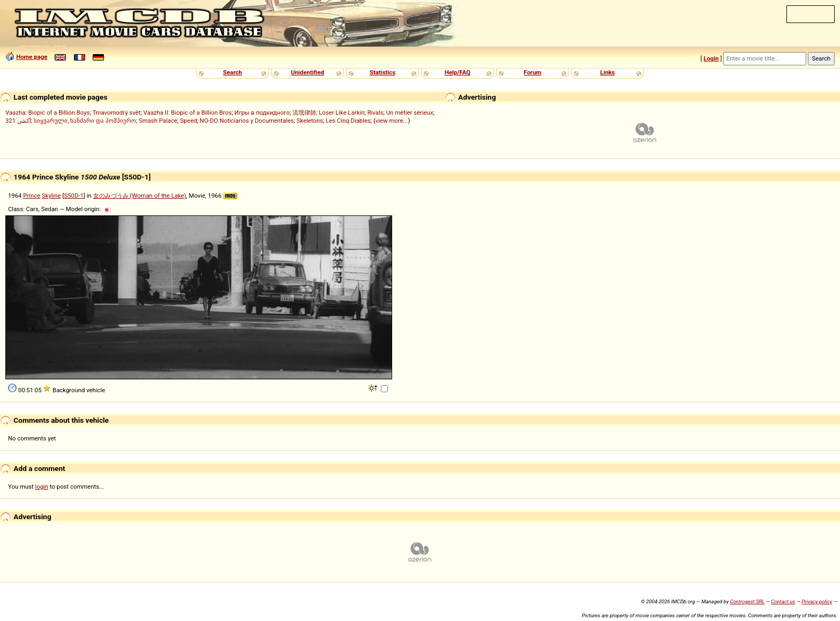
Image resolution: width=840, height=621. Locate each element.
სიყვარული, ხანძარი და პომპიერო (85, 121)
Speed (189, 121)
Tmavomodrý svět (116, 113)
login (42, 487)
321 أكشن (18, 121)
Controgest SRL (747, 601)
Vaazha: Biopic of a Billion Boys (47, 113)
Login (711, 58)
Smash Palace (158, 121)
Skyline (51, 196)
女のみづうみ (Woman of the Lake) (140, 196)
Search (232, 72)
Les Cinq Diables (348, 121)
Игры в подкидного (262, 113)
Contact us (783, 601)
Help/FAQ (457, 72)
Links (607, 72)
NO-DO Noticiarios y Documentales (247, 121)
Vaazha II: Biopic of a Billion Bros (188, 113)
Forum (533, 72)
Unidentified (307, 72)
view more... (392, 121)
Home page (32, 57)
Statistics (382, 72)
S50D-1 (73, 196)
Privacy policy (817, 601)
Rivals (376, 113)
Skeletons (310, 121)
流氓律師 (304, 113)
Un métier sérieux (410, 113)
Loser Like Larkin (342, 113)
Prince (32, 196)
